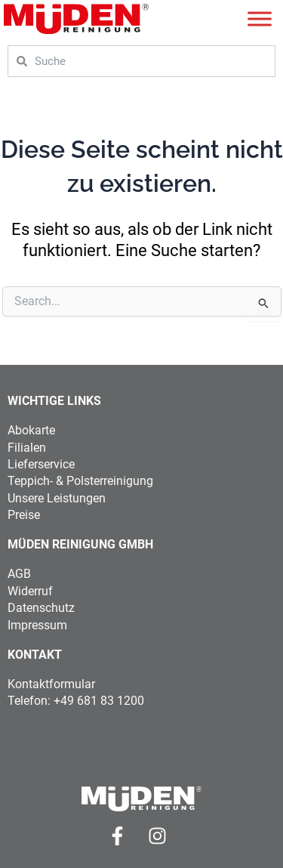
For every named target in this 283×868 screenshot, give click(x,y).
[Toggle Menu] (260, 19)
